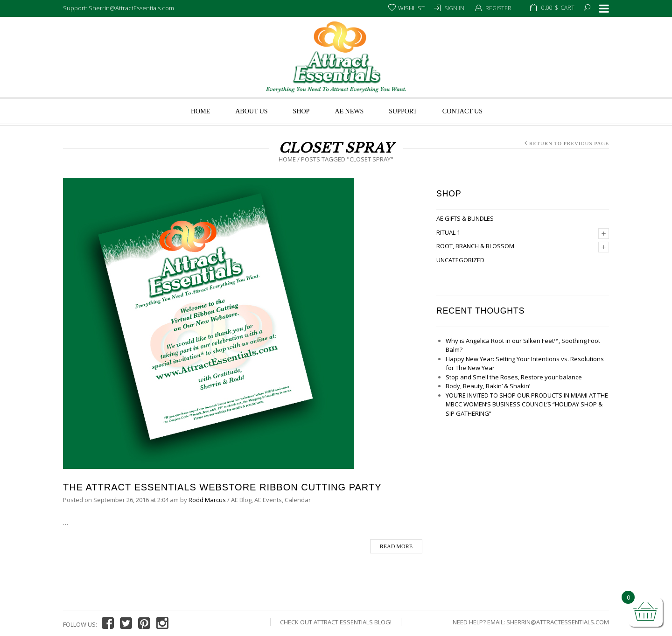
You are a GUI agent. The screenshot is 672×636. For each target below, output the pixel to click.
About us (251, 111)
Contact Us (462, 111)
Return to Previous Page (569, 143)
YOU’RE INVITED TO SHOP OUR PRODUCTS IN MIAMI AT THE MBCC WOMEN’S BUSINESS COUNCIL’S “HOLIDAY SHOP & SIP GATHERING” (527, 404)
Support (403, 111)
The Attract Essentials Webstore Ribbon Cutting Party (222, 487)
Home (200, 111)
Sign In (454, 8)
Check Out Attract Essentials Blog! (336, 622)
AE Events (268, 500)
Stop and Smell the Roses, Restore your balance (514, 377)
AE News (349, 111)
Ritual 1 (448, 232)
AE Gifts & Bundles (465, 218)
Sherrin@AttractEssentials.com (558, 622)
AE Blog (241, 500)
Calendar (298, 500)
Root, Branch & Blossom (475, 246)
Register (498, 8)
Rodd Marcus (207, 500)
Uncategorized (460, 260)
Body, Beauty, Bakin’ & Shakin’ (488, 386)
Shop (301, 111)
